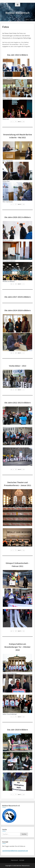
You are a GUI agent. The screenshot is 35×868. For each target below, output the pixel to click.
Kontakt (22, 860)
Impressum (14, 860)
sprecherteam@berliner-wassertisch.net (15, 851)
